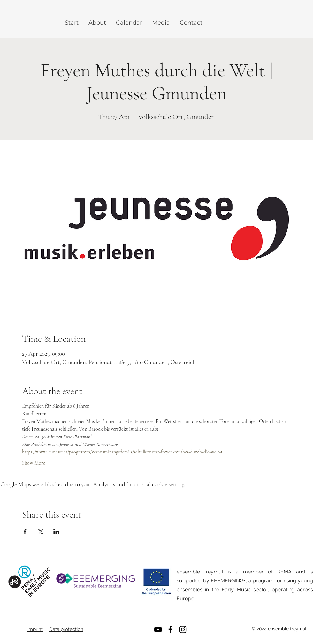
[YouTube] (158, 629)
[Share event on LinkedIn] (56, 532)
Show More (34, 463)
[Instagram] (183, 629)
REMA (284, 572)
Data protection (66, 629)
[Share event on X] (41, 532)
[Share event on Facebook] (25, 532)
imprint (35, 629)
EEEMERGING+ (228, 581)
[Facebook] (170, 629)
